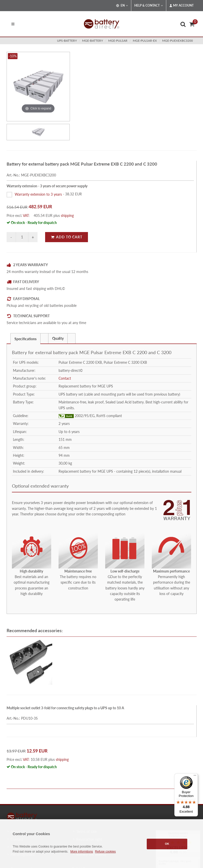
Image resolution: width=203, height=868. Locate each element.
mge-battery (93, 41)
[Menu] (195, 776)
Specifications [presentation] (25, 339)
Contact (65, 378)
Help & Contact (149, 6)
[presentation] (44, 338)
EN (122, 6)
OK (167, 844)
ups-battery (67, 41)
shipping (67, 215)
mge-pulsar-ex (145, 41)
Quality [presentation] (58, 338)
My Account (181, 6)
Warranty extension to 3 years (38, 194)
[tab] (25, 338)
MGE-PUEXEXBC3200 (178, 41)
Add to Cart (67, 237)
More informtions (81, 852)
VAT (26, 215)
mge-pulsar (118, 41)
